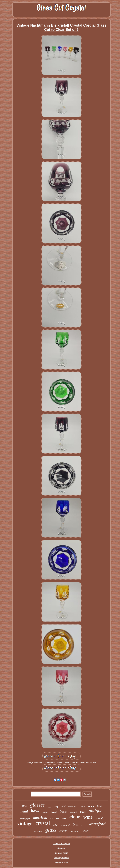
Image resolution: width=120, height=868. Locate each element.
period (99, 818)
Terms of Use (61, 862)
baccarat (65, 825)
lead (86, 831)
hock (91, 806)
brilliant (79, 824)
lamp (56, 806)
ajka (55, 825)
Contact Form (61, 853)
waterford (97, 824)
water (83, 807)
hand (24, 811)
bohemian (69, 805)
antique (96, 811)
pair (49, 807)
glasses (37, 805)
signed (54, 812)
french (64, 812)
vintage (25, 824)
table (64, 818)
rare (57, 818)
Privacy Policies (61, 858)
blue (100, 806)
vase (24, 806)
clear (75, 817)
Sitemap (61, 848)
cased (74, 812)
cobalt (38, 831)
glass (51, 830)
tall (51, 819)
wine (88, 817)
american (40, 818)
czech (63, 831)
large (83, 812)
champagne (25, 818)
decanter (75, 831)
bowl (35, 811)
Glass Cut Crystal (61, 844)
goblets (45, 812)
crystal (43, 823)
